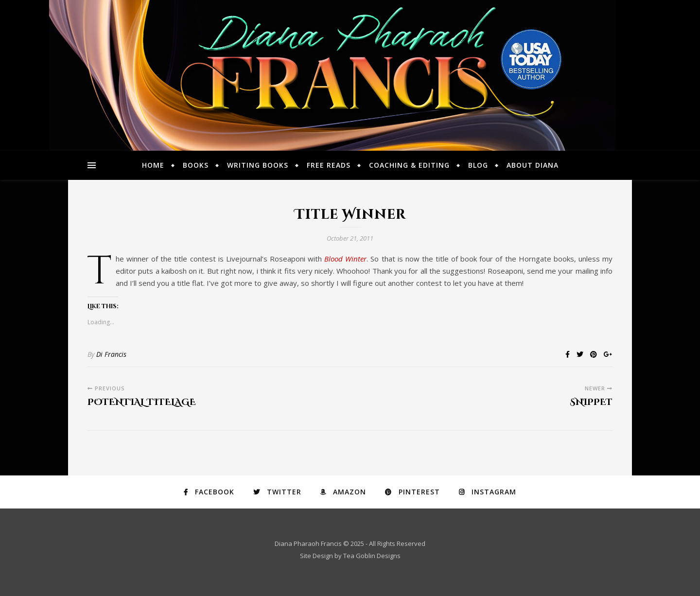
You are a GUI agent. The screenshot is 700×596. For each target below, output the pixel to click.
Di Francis (111, 354)
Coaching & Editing (409, 165)
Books (196, 165)
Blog (478, 165)
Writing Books (258, 165)
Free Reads (329, 165)
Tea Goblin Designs (372, 556)
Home (153, 165)
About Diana (533, 165)
